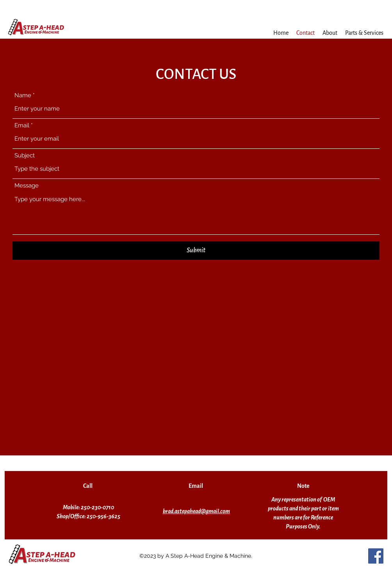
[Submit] (196, 251)
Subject (25, 156)
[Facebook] (376, 556)
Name (23, 95)
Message (27, 186)
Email (22, 126)
